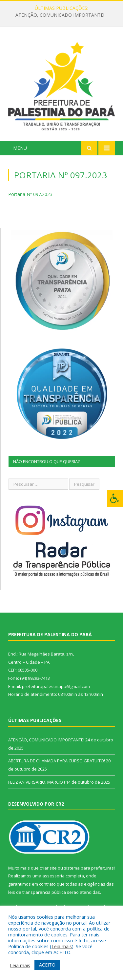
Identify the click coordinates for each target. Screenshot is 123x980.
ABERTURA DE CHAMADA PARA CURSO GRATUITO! (57, 761)
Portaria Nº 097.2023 (30, 194)
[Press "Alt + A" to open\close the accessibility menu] (115, 498)
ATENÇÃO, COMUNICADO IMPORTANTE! (60, 15)
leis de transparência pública (37, 892)
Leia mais (62, 946)
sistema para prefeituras (89, 868)
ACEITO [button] (47, 965)
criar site (48, 868)
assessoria (53, 876)
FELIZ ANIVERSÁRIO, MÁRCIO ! (37, 782)
